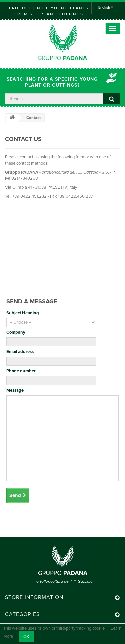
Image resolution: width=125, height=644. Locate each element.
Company (16, 332)
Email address (20, 352)
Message (15, 390)
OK (26, 637)
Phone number (21, 371)
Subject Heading (23, 313)
